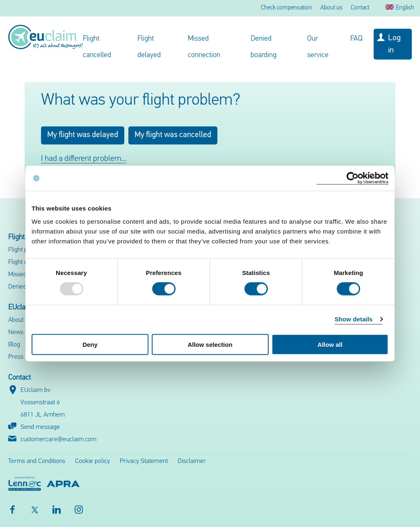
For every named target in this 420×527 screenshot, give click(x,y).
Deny (90, 344)
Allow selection (210, 344)
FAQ (356, 39)
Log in (394, 44)
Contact (360, 8)
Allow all (330, 344)
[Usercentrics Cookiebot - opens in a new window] (353, 178)
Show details (354, 319)
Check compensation (286, 8)
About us (331, 8)
